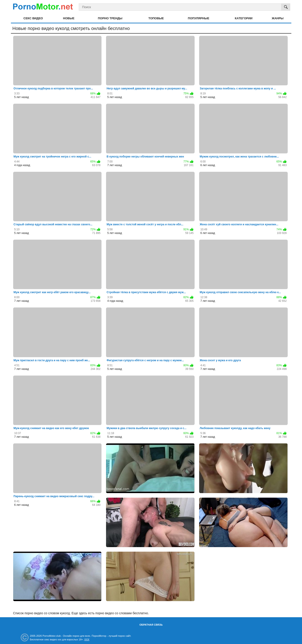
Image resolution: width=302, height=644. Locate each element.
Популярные (198, 18)
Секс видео (33, 18)
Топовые (156, 18)
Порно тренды (110, 18)
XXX (87, 639)
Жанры (278, 18)
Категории (244, 18)
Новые (69, 18)
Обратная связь (151, 625)
